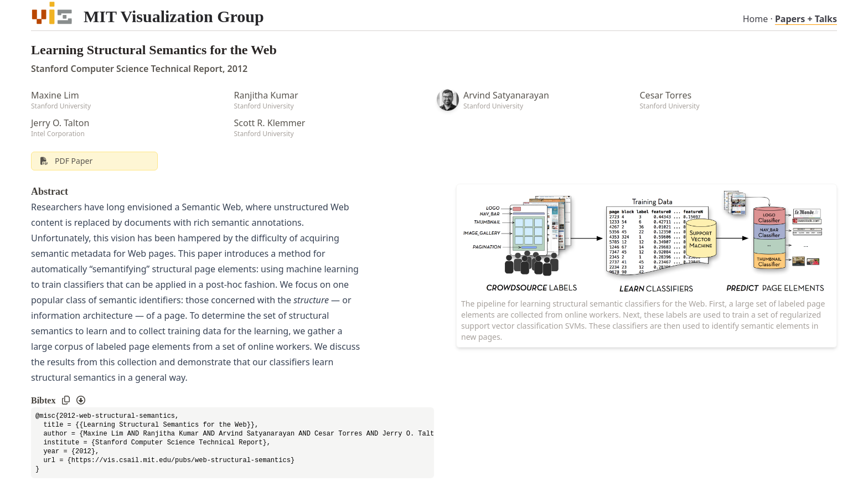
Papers (806, 19)
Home (756, 19)
